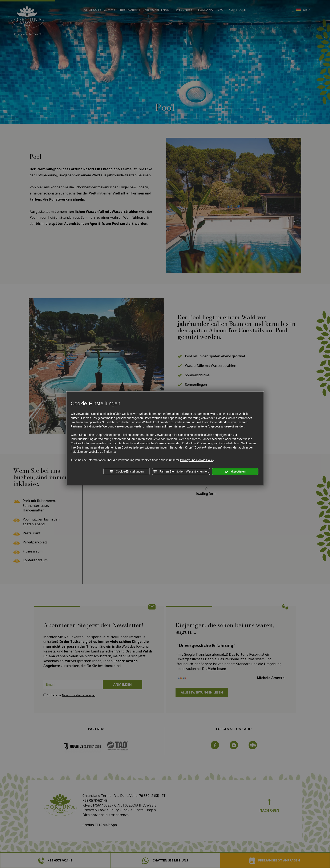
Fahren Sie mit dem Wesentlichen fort (181, 472)
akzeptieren (235, 472)
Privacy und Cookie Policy (197, 460)
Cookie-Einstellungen (126, 472)
